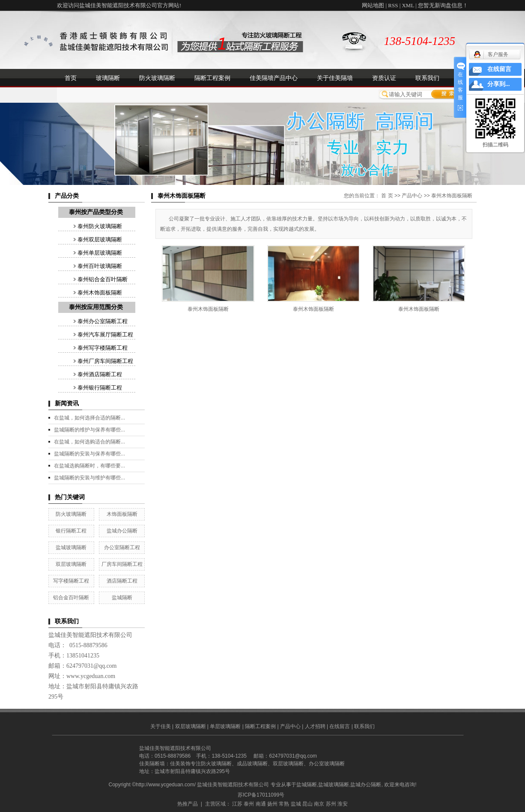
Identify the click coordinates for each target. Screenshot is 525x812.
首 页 (387, 196)
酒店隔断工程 (122, 581)
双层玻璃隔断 (71, 564)
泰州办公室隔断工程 (103, 321)
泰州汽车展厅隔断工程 (105, 335)
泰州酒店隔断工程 (100, 374)
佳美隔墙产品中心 (274, 78)
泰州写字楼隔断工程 (103, 348)
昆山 (307, 804)
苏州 (331, 804)
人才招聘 (315, 726)
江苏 (237, 804)
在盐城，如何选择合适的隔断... (89, 418)
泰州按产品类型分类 (96, 212)
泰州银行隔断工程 (100, 388)
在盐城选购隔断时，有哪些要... (89, 466)
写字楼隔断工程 (71, 581)
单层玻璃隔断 (225, 726)
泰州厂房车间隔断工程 (105, 361)
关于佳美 (161, 726)
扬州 (272, 804)
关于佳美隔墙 (335, 78)
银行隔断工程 (71, 531)
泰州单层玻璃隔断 (100, 253)
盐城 (296, 804)
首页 (71, 78)
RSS (393, 5)
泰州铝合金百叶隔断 (103, 279)
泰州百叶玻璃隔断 (100, 266)
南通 (261, 804)
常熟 (284, 804)
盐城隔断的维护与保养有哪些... (89, 430)
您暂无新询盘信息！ (443, 5)
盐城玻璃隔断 (71, 547)
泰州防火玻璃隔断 (100, 226)
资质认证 (384, 78)
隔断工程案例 (212, 78)
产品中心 (412, 196)
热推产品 (188, 804)
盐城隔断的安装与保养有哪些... (89, 454)
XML (408, 5)
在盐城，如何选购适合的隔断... (89, 442)
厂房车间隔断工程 (122, 564)
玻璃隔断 (108, 78)
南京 (319, 804)
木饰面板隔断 (122, 514)
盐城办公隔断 (122, 531)
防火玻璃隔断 (157, 78)
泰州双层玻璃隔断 (100, 239)
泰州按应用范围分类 (96, 307)
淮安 (343, 804)
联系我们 (427, 78)
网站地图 (373, 5)
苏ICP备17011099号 (261, 795)
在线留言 (340, 726)
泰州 (249, 804)
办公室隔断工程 (122, 547)
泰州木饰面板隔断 (100, 293)
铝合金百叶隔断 (71, 598)
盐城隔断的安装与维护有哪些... (89, 478)
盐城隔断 (122, 598)
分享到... (499, 84)
